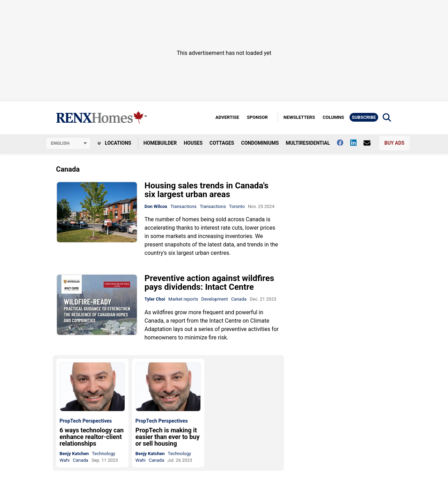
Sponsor (257, 117)
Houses (193, 143)
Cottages (222, 143)
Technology (104, 454)
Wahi (65, 460)
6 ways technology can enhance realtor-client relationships (92, 437)
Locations (114, 143)
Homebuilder (160, 143)
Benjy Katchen (74, 454)
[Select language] (68, 143)
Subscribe (364, 117)
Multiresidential (308, 143)
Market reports (183, 299)
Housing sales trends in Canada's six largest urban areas (207, 190)
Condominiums (260, 143)
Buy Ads (394, 143)
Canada (239, 299)
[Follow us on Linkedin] (357, 143)
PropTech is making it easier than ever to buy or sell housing (168, 437)
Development (215, 299)
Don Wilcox (156, 206)
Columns (333, 117)
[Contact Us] (370, 143)
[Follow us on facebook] (344, 143)
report (178, 321)
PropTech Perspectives (86, 421)
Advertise (227, 117)
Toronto (237, 206)
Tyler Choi (155, 299)
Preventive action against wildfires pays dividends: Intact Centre (209, 283)
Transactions (183, 206)
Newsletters (299, 117)
